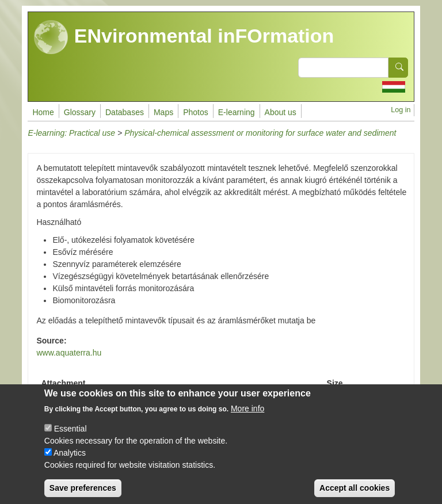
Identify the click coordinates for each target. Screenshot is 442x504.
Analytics (70, 461)
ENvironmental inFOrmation (184, 37)
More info (247, 417)
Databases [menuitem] (125, 112)
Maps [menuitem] (163, 112)
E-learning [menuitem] (237, 112)
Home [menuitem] (43, 112)
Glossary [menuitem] (80, 112)
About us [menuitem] (281, 112)
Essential (71, 437)
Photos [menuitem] (196, 112)
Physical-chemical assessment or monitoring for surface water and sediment (260, 133)
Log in (401, 110)
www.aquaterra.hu (69, 353)
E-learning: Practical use (71, 133)
